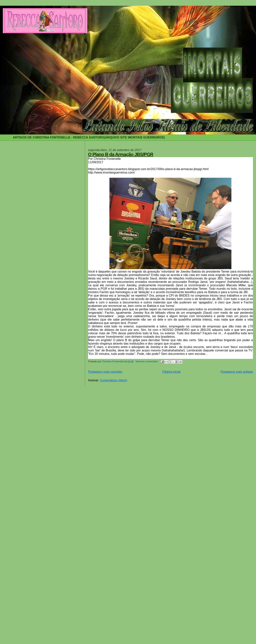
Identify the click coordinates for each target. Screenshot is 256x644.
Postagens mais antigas (237, 372)
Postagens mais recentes (105, 372)
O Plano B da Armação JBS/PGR (121, 154)
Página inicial (171, 372)
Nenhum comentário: (147, 361)
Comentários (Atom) (114, 380)
